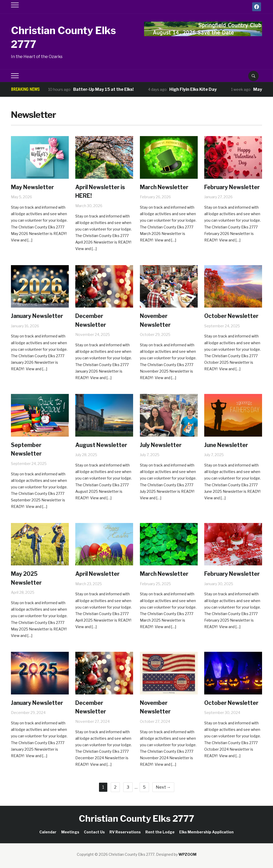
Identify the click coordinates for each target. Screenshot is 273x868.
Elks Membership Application (206, 832)
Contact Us (94, 832)
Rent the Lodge (160, 832)
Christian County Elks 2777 (61, 37)
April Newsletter (100, 574)
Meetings (70, 832)
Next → (163, 787)
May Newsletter (35, 187)
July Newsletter (163, 445)
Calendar (48, 832)
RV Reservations (125, 832)
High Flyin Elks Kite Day (193, 89)
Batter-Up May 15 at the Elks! (103, 89)
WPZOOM (187, 854)
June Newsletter (229, 445)
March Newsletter (167, 187)
